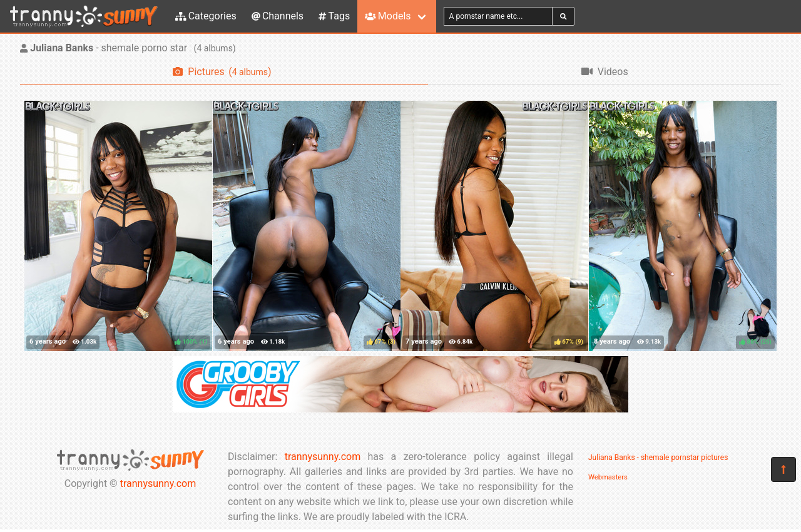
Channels (278, 16)
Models (388, 16)
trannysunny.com (158, 483)
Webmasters (608, 477)
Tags (334, 16)
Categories (206, 16)
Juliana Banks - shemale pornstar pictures (658, 458)
